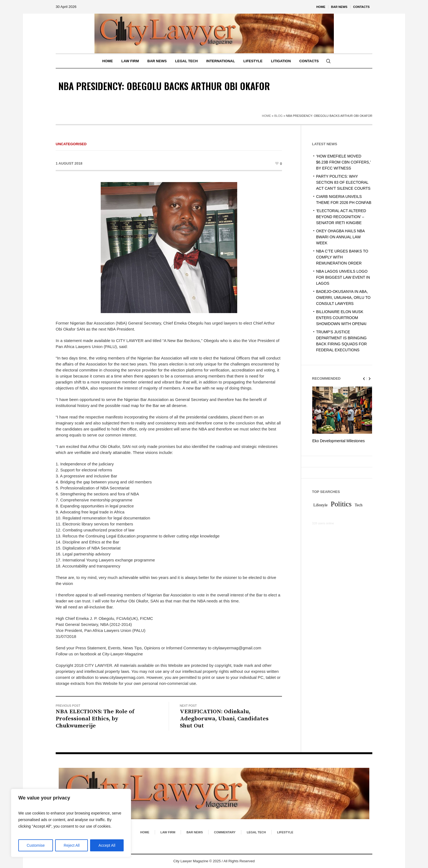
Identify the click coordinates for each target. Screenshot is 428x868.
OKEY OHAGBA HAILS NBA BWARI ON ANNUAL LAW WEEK (340, 237)
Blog (279, 116)
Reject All (72, 845)
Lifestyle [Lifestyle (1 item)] (320, 504)
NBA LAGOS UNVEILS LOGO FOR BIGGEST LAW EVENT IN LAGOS (343, 277)
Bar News (195, 832)
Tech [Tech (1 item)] (359, 504)
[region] (71, 823)
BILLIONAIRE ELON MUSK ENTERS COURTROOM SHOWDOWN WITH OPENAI (341, 318)
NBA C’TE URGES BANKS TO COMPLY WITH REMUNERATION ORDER (342, 257)
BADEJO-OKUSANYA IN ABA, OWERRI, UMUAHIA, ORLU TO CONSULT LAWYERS (343, 298)
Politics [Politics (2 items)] (341, 503)
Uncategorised (71, 144)
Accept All (107, 845)
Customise (36, 845)
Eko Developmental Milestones (338, 441)
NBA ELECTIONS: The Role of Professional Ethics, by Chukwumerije (95, 719)
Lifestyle (285, 832)
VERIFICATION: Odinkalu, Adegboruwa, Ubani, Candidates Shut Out (224, 719)
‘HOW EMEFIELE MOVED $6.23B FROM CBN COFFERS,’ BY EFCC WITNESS (343, 162)
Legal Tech (256, 832)
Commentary (225, 832)
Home (267, 116)
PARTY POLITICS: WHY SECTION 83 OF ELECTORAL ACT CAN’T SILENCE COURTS (343, 182)
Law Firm (168, 832)
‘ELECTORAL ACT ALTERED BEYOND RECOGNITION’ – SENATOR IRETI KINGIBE (341, 217)
